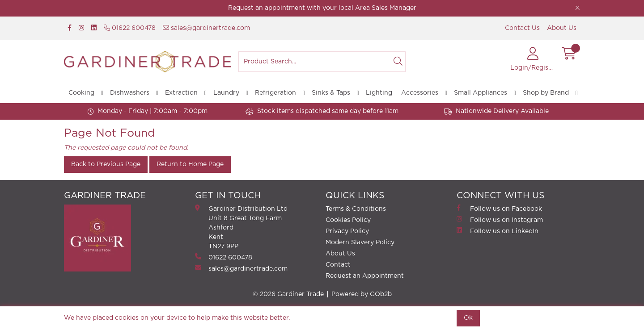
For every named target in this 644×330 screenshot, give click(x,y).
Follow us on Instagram (500, 219)
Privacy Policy (347, 231)
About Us (562, 28)
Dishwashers (130, 93)
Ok (468, 318)
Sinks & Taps (331, 93)
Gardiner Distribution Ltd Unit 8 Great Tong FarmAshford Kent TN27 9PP (241, 227)
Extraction (181, 93)
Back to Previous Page (106, 164)
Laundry (226, 93)
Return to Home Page (190, 164)
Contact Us (522, 28)
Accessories (420, 93)
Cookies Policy (348, 220)
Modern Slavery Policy (360, 242)
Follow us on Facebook (499, 208)
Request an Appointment (365, 276)
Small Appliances (481, 93)
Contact (338, 265)
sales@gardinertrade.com (206, 28)
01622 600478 (130, 28)
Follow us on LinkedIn (498, 231)
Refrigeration (275, 93)
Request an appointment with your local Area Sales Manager (322, 8)
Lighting (379, 93)
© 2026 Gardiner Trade (288, 294)
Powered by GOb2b (362, 294)
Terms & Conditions (356, 209)
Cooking (81, 93)
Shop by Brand (546, 93)
